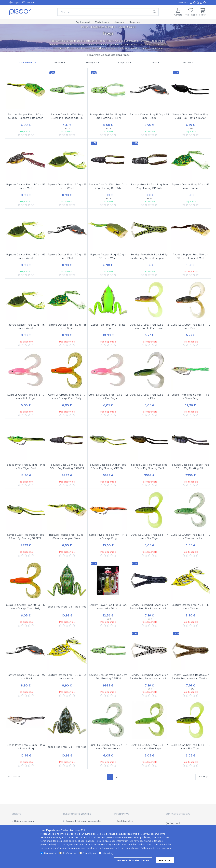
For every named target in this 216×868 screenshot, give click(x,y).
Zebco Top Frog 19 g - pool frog (67, 607)
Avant (203, 777)
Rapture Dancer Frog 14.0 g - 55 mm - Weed (67, 186)
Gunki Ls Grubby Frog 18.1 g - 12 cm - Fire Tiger (190, 747)
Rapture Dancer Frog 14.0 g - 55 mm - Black (67, 256)
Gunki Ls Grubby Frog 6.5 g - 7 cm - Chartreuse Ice (108, 747)
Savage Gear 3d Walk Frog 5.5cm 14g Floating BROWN (67, 466)
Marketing (108, 853)
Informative (122, 814)
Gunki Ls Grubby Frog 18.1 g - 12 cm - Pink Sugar (108, 396)
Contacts (29, 2)
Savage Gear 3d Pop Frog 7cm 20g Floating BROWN (149, 186)
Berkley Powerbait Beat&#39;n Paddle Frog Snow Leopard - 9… (149, 677)
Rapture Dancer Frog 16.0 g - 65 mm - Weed (26, 256)
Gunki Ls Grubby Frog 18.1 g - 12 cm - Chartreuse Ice (190, 536)
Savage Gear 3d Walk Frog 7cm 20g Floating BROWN (108, 186)
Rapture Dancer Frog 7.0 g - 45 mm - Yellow (190, 607)
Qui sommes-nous (24, 821)
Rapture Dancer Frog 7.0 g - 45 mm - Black (26, 677)
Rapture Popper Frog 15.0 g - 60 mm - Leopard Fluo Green (26, 116)
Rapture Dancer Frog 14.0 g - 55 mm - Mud (26, 186)
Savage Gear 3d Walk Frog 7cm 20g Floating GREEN (108, 677)
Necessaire (50, 853)
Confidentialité (125, 821)
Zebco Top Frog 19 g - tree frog (67, 747)
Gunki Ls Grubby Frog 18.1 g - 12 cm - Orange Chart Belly (26, 607)
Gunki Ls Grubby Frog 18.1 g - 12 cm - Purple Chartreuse (149, 326)
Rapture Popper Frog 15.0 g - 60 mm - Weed (108, 256)
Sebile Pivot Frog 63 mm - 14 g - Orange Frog (108, 536)
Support (15, 2)
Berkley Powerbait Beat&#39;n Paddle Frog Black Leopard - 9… (149, 607)
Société (17, 814)
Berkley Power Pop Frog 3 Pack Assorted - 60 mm (108, 607)
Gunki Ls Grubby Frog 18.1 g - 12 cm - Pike (149, 396)
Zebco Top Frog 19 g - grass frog (108, 326)
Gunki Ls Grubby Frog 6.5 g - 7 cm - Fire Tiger (149, 536)
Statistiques (90, 853)
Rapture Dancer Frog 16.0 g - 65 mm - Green (67, 326)
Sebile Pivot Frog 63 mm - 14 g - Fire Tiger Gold (26, 466)
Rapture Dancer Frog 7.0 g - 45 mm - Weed (26, 326)
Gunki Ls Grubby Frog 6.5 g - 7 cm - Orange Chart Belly (67, 396)
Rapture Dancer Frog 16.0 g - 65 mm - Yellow (67, 677)
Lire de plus (157, 48)
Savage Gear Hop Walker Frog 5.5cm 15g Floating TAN (149, 466)
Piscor (84, 27)
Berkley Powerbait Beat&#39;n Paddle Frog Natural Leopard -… (149, 256)
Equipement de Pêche (103, 27)
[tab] (31, 815)
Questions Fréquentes (77, 814)
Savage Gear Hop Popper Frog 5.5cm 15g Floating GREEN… (26, 536)
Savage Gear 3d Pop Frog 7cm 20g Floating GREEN (108, 116)
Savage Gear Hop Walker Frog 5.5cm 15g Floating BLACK (190, 116)
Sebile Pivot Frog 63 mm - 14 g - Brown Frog (26, 747)
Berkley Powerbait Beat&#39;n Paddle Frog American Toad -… (190, 677)
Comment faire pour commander (83, 821)
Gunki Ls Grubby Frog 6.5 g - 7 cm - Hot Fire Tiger (149, 747)
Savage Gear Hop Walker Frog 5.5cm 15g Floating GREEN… (108, 466)
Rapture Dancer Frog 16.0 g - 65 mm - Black (149, 116)
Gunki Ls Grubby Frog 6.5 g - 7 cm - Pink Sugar (26, 396)
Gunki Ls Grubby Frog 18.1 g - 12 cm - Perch (190, 326)
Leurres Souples (127, 27)
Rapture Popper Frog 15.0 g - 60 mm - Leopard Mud (190, 256)
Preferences (70, 853)
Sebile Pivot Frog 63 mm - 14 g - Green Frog (191, 396)
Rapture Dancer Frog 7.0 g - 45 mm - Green (190, 186)
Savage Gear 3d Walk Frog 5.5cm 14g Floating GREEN (67, 116)
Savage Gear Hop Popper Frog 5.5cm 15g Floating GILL (190, 466)
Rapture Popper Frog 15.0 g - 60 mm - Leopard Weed (67, 536)
